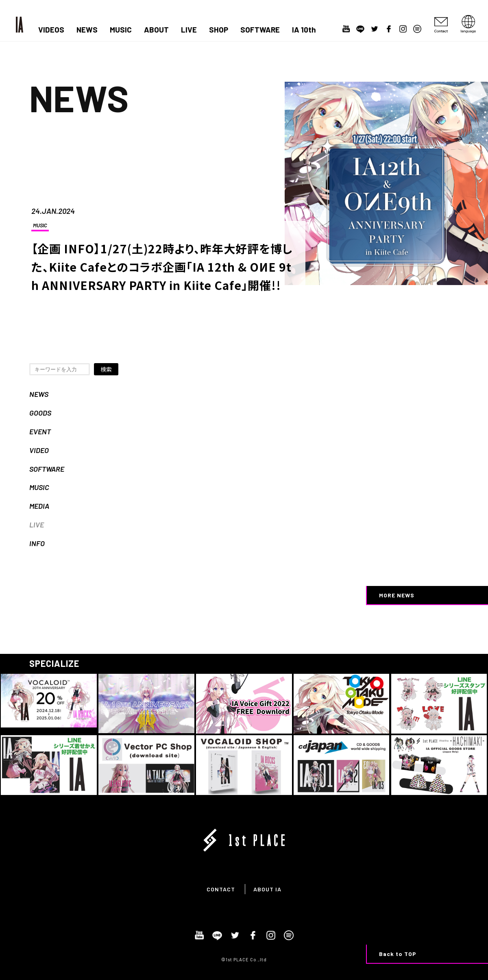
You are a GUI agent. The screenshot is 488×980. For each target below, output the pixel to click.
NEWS (87, 30)
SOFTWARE (260, 30)
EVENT (40, 431)
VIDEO (39, 450)
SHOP (219, 30)
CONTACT (221, 889)
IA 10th (304, 30)
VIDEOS (51, 30)
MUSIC (121, 30)
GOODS (40, 413)
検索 (106, 369)
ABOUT (156, 30)
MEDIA (39, 506)
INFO (37, 543)
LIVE (189, 30)
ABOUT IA (267, 889)
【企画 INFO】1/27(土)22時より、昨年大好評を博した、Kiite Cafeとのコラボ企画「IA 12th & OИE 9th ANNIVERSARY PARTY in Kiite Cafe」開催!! (162, 267)
